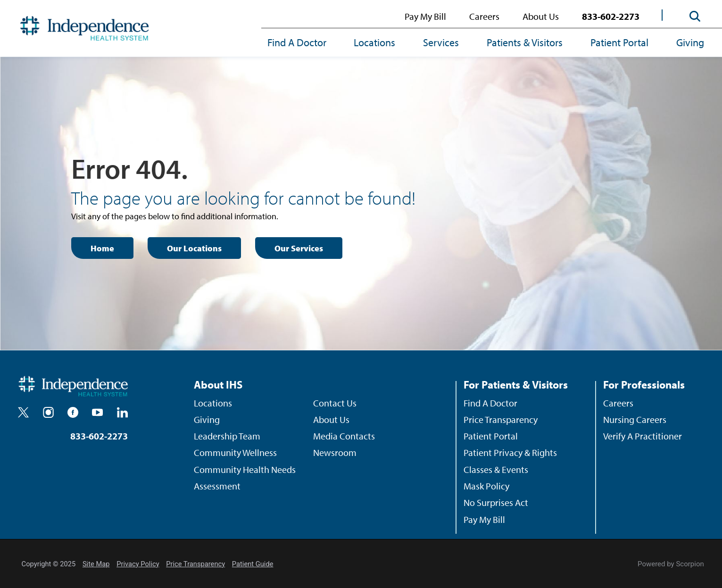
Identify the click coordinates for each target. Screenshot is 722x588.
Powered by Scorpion (671, 564)
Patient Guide (253, 564)
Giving (690, 42)
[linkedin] (122, 412)
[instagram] (48, 412)
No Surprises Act (496, 502)
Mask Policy (486, 486)
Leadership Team (227, 436)
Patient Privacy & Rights (510, 452)
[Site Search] (695, 16)
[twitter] (23, 412)
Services (441, 42)
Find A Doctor (297, 42)
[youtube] (97, 412)
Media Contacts (344, 436)
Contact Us (335, 403)
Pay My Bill (425, 16)
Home (102, 248)
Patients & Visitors (525, 42)
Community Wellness (235, 452)
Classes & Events (496, 469)
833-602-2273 (611, 16)
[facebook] (73, 412)
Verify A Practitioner (643, 436)
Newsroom (335, 452)
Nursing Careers (635, 419)
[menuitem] (304, 44)
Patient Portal (619, 42)
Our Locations (194, 248)
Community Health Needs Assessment (245, 478)
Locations (374, 42)
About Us (541, 16)
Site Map (96, 564)
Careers (484, 16)
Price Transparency (501, 419)
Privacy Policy (138, 564)
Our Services (299, 248)
